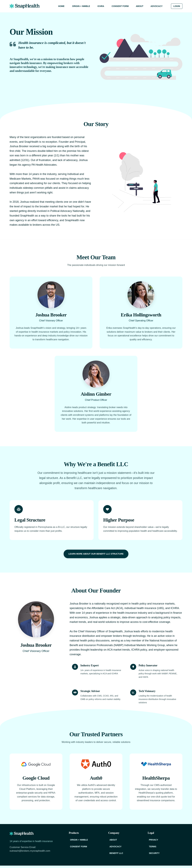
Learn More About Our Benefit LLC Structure (96, 554)
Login (177, 6)
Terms (153, 847)
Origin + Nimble (81, 6)
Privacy (154, 840)
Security (154, 853)
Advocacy (157, 6)
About (140, 6)
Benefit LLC (116, 853)
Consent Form (120, 6)
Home (61, 6)
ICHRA (101, 6)
